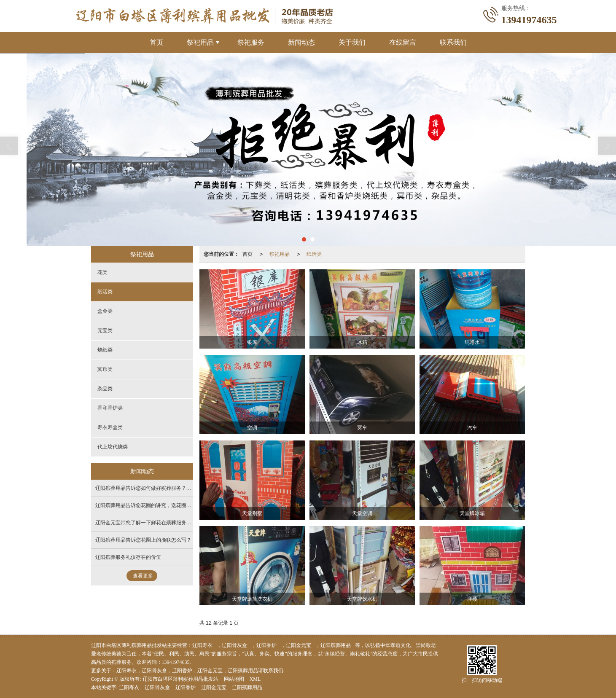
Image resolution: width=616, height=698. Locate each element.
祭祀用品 (200, 42)
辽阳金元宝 (299, 645)
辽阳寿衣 (202, 645)
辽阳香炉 (266, 645)
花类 (102, 272)
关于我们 (352, 42)
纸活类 (314, 254)
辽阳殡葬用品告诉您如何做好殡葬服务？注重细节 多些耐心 (162, 488)
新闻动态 (301, 42)
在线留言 (403, 42)
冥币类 (105, 369)
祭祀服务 (251, 42)
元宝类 (105, 330)
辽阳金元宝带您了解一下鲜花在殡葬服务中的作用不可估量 (161, 523)
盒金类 (105, 311)
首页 (156, 42)
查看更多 (143, 576)
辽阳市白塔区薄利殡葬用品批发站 (180, 679)
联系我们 (453, 42)
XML (255, 679)
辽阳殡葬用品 (336, 645)
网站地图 (234, 679)
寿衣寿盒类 (110, 427)
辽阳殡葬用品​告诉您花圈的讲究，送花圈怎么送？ (151, 505)
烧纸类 (105, 350)
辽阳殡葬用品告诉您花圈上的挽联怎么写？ (143, 540)
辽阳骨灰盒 (234, 645)
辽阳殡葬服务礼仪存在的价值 (128, 557)
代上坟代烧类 (113, 447)
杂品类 (105, 389)
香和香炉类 (110, 408)
